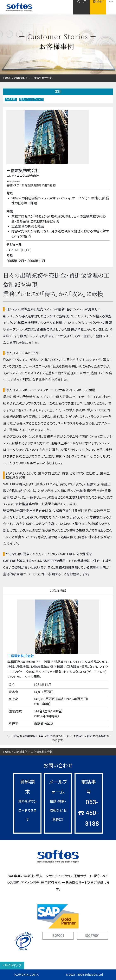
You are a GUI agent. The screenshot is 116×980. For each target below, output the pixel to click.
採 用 (82, 2)
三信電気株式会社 (21, 656)
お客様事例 (21, 78)
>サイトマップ (12, 965)
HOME (7, 78)
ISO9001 (58, 936)
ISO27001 (92, 936)
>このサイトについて (27, 975)
